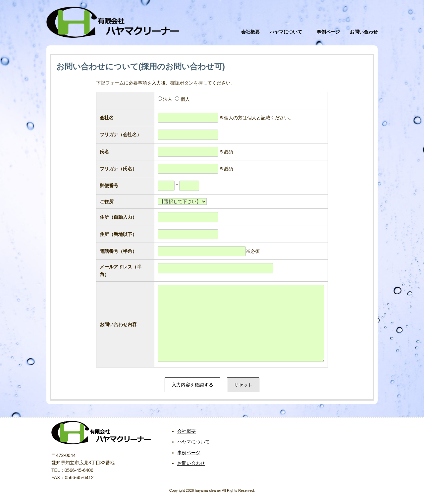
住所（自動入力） (118, 217)
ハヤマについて (288, 32)
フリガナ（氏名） (118, 169)
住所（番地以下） (118, 234)
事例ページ (328, 32)
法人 (168, 99)
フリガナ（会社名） (121, 135)
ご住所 (107, 201)
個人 (185, 99)
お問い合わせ (364, 32)
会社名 (107, 118)
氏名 (104, 152)
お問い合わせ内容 (118, 324)
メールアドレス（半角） (121, 270)
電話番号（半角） (118, 251)
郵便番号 (109, 186)
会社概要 (250, 32)
